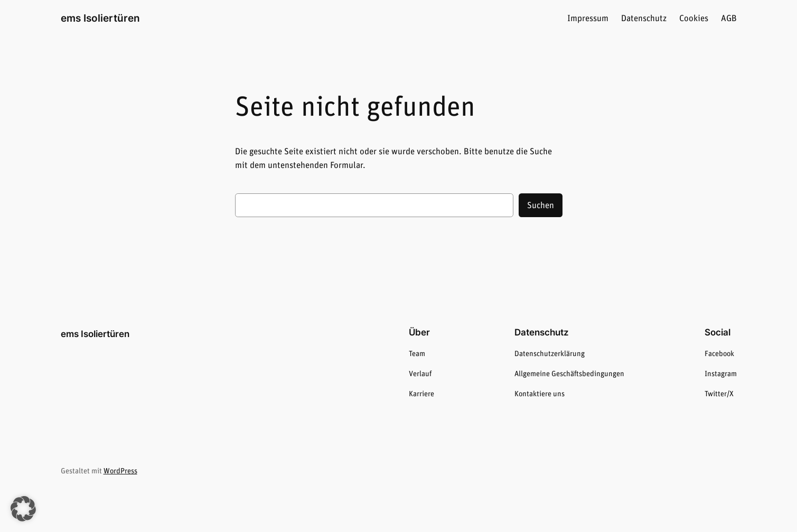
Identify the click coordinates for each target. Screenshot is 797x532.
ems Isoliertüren (100, 18)
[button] (23, 509)
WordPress (120, 471)
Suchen (541, 206)
